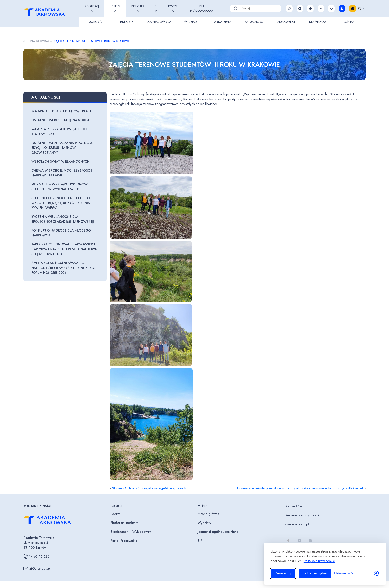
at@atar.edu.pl (37, 569)
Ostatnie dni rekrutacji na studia (60, 120)
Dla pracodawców (202, 8)
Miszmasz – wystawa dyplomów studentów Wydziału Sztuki (59, 187)
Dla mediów (293, 506)
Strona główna (36, 41)
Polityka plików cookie (319, 561)
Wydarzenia (222, 22)
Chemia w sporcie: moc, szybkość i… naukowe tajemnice (63, 173)
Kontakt (350, 22)
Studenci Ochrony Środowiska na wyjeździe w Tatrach (149, 488)
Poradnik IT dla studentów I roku (61, 111)
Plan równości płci (298, 524)
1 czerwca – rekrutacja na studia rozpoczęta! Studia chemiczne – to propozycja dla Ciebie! (300, 488)
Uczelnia (115, 8)
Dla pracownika (159, 22)
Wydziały (191, 22)
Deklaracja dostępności (302, 515)
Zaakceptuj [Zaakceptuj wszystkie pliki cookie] (283, 573)
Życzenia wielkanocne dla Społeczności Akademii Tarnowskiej (63, 219)
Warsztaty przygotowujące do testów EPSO (59, 132)
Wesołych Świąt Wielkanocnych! (61, 162)
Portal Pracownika (124, 541)
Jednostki (127, 22)
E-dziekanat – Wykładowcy (131, 532)
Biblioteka (138, 8)
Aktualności (254, 22)
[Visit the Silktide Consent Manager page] (377, 573)
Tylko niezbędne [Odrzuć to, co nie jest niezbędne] (315, 573)
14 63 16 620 (36, 557)
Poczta (173, 8)
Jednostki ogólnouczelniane (218, 532)
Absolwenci (286, 22)
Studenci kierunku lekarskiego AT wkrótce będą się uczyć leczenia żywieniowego (61, 203)
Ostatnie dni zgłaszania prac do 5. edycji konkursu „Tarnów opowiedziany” (62, 148)
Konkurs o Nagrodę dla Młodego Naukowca (61, 233)
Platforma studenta (125, 523)
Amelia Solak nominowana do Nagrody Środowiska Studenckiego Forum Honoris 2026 (63, 268)
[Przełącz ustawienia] (344, 573)
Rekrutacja (92, 8)
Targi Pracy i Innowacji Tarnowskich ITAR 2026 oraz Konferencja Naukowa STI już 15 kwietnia (64, 249)
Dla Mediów (318, 22)
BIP (156, 8)
